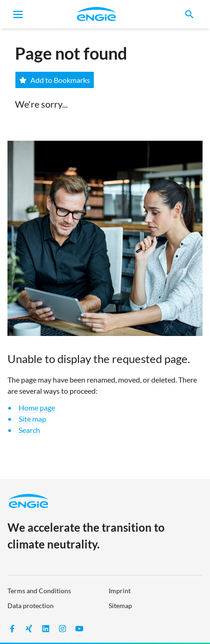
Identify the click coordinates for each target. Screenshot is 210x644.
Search (29, 430)
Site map (32, 419)
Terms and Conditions (39, 591)
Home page (37, 408)
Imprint (120, 591)
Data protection (31, 606)
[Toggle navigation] (18, 14)
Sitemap (120, 606)
